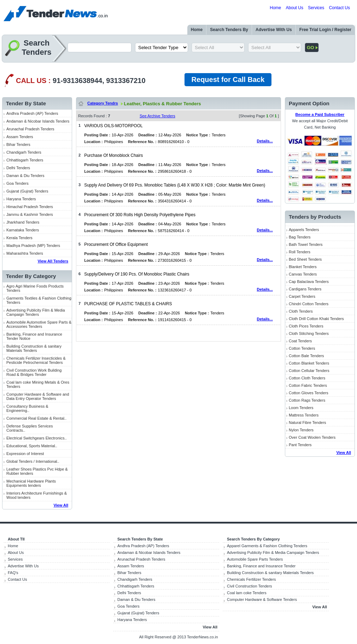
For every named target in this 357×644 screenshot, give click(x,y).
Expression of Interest (25, 454)
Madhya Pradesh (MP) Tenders (33, 246)
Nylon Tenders (301, 430)
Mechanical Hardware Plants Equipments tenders (31, 483)
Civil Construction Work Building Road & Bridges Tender (34, 372)
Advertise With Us (274, 30)
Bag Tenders (300, 237)
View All (61, 505)
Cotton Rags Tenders (307, 400)
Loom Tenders (301, 408)
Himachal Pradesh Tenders (30, 207)
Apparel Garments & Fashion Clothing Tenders (267, 546)
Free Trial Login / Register (325, 30)
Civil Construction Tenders (250, 586)
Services (316, 8)
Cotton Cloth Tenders (307, 378)
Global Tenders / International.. (33, 461)
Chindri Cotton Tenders (309, 304)
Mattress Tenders (304, 415)
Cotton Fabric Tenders (308, 385)
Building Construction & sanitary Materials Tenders (34, 348)
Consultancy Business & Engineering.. (27, 408)
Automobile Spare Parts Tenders (255, 559)
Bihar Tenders (18, 144)
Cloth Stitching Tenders (309, 333)
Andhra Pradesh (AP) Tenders (32, 113)
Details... (265, 141)
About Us (295, 8)
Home (275, 8)
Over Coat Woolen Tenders (312, 437)
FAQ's (13, 573)
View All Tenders (53, 261)
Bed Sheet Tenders (305, 259)
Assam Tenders (20, 137)
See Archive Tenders (157, 116)
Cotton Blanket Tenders (309, 363)
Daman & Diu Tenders (25, 176)
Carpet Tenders (302, 296)
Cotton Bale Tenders (306, 356)
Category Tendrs (103, 103)
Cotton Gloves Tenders (309, 393)
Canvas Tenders (303, 274)
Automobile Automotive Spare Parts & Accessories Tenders (39, 324)
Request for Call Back (228, 79)
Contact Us (340, 8)
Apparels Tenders (304, 230)
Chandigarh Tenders (24, 152)
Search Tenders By (229, 30)
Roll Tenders (300, 252)
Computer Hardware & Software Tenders (262, 599)
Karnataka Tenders (23, 230)
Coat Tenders (300, 341)
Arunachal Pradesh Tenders (30, 129)
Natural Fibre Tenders (308, 423)
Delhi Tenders (18, 168)
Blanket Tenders (303, 267)
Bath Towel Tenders (306, 244)
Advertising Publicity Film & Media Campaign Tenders (36, 312)
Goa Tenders (17, 183)
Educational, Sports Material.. (32, 446)
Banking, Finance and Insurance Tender (261, 566)
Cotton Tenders (302, 348)
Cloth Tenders (301, 311)
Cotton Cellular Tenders (309, 371)
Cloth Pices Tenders (306, 326)
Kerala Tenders (19, 238)
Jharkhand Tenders (23, 222)
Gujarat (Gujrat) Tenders (27, 191)
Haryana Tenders (21, 199)
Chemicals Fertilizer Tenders (251, 579)
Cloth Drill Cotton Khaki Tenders (316, 319)
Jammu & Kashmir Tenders (30, 214)
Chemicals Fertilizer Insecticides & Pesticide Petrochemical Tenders (36, 360)
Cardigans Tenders (305, 289)
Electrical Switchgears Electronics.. (37, 438)
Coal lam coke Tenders (247, 593)
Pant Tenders (300, 445)
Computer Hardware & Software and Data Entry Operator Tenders (38, 396)
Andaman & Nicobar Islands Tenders (38, 121)
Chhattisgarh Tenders (25, 160)
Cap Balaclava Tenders (309, 282)
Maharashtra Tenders (25, 253)
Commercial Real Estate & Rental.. (36, 418)
